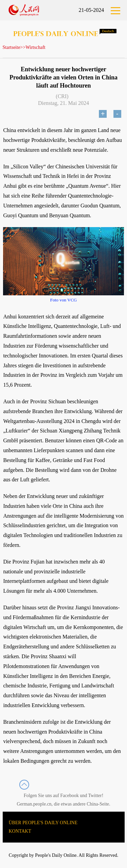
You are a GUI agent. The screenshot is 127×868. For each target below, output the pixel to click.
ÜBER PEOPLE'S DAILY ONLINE (43, 823)
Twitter (95, 796)
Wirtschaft (35, 47)
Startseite (12, 47)
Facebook (69, 796)
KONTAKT (20, 831)
